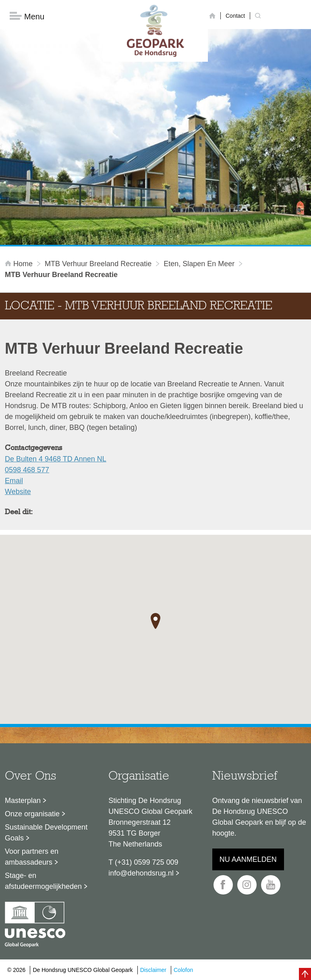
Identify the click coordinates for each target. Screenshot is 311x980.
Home (20, 264)
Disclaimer (153, 970)
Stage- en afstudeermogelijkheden (43, 881)
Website (18, 492)
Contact (235, 16)
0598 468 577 (27, 470)
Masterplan (23, 801)
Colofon (183, 970)
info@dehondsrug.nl (141, 873)
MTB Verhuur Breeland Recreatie (98, 264)
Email (14, 481)
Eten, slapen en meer (199, 264)
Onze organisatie (32, 814)
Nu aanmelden (248, 859)
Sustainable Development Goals (46, 833)
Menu (27, 16)
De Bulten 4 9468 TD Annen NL (56, 459)
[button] (155, 621)
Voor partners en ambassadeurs (32, 857)
